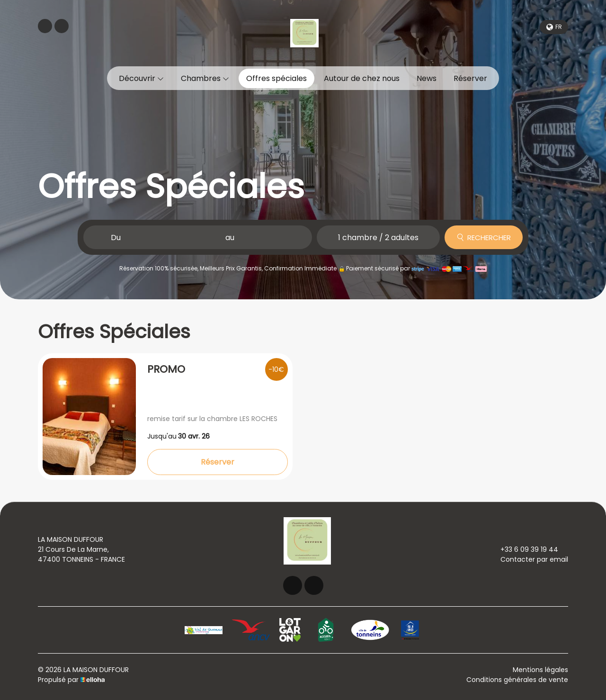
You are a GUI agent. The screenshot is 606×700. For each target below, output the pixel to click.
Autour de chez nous (362, 78)
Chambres (205, 78)
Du (116, 238)
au (230, 238)
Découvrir (141, 78)
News (427, 78)
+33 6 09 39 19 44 (524, 549)
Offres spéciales (276, 78)
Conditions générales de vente (517, 680)
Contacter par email (529, 559)
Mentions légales (540, 670)
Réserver (470, 78)
